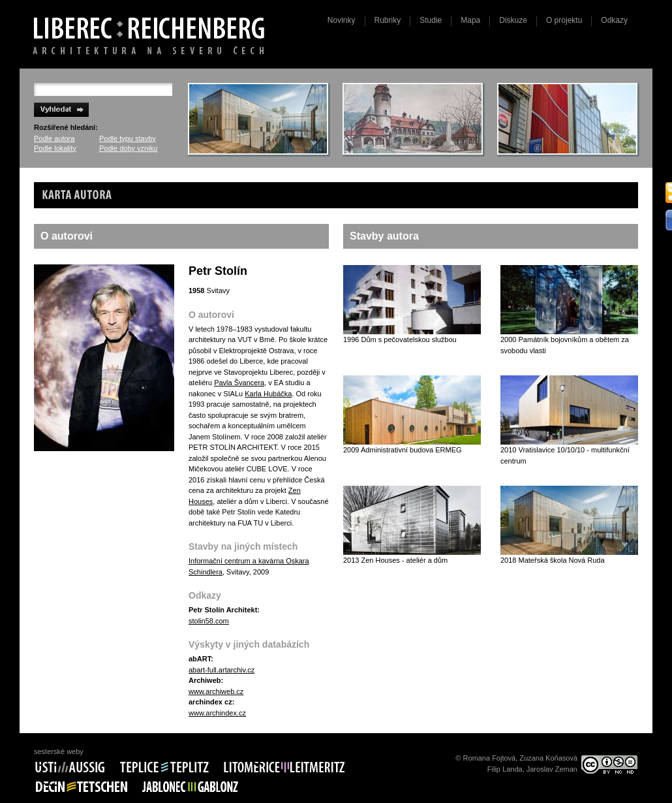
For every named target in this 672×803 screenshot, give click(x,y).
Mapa (470, 20)
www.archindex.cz (217, 713)
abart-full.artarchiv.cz (221, 670)
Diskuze (513, 20)
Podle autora (54, 138)
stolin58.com (209, 621)
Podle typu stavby (128, 138)
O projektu (564, 20)
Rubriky (388, 20)
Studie (431, 20)
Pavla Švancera (239, 383)
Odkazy (614, 20)
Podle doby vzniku (128, 148)
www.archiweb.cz (216, 691)
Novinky (342, 20)
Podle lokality (55, 148)
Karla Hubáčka (268, 394)
